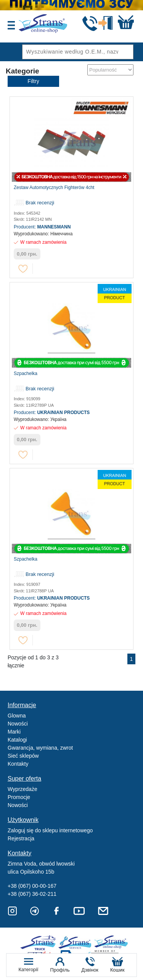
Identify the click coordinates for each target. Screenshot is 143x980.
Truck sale (41, 943)
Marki (14, 732)
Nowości (18, 724)
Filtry (33, 81)
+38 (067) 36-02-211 (32, 894)
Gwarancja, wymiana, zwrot (40, 748)
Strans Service (76, 943)
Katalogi (17, 740)
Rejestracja (21, 838)
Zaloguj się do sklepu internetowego (50, 830)
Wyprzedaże (22, 789)
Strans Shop (112, 943)
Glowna (17, 716)
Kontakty (18, 764)
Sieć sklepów (23, 756)
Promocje (19, 797)
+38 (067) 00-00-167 (32, 886)
